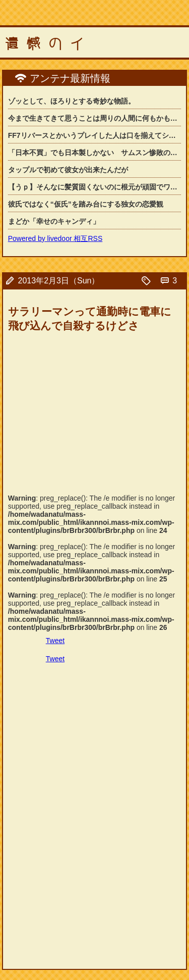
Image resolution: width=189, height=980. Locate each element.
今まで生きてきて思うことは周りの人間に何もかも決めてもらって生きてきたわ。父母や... (95, 118)
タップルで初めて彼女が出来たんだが (68, 170)
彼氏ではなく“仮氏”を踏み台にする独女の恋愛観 (86, 204)
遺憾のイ (48, 44)
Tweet (55, 641)
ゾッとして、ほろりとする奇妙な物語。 (72, 101)
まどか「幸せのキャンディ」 (54, 221)
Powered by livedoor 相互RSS (55, 238)
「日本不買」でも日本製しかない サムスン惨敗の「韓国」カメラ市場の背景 (95, 153)
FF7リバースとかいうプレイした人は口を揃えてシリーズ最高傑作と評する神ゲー (95, 135)
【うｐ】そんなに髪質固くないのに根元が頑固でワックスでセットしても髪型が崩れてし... (95, 187)
